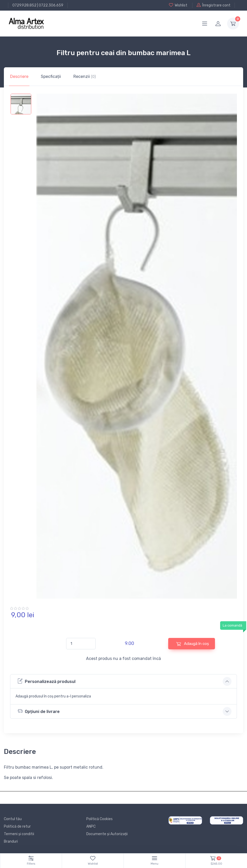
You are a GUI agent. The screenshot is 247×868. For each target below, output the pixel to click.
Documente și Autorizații (107, 834)
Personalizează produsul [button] (47, 681)
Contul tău (13, 819)
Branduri (11, 841)
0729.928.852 (24, 5)
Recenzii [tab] (85, 76)
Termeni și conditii (19, 834)
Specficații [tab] (51, 76)
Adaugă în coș (193, 644)
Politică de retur (17, 826)
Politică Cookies (99, 819)
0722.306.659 (51, 5)
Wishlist (178, 5)
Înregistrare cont (214, 5)
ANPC (91, 826)
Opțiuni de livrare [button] (39, 711)
